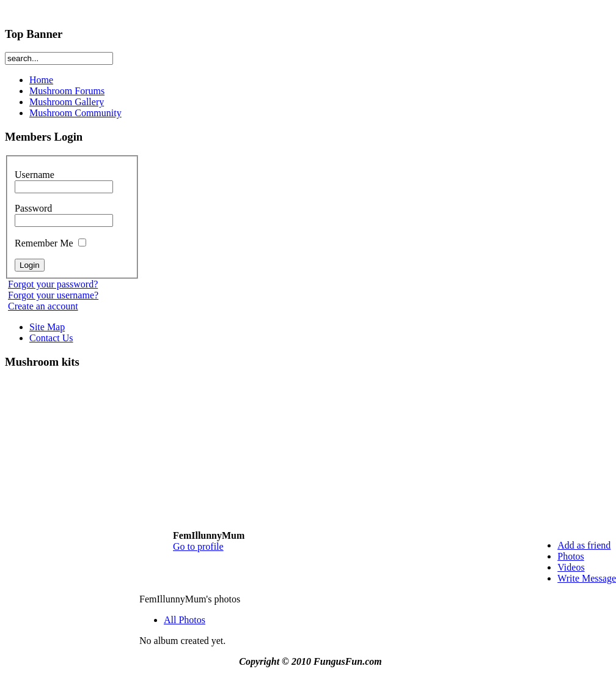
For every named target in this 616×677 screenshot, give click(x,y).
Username (64, 180)
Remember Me (50, 243)
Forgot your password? (53, 284)
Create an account (43, 306)
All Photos (185, 620)
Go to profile (198, 546)
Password (64, 214)
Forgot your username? (53, 295)
